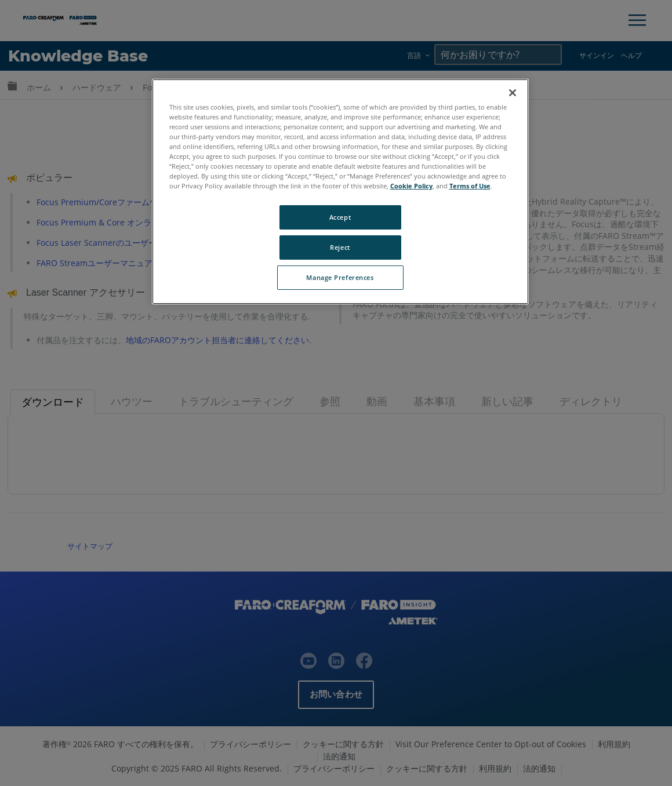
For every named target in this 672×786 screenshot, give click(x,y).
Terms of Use (470, 186)
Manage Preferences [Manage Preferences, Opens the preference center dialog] (340, 277)
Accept (340, 217)
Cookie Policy (411, 186)
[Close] (513, 93)
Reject (340, 247)
